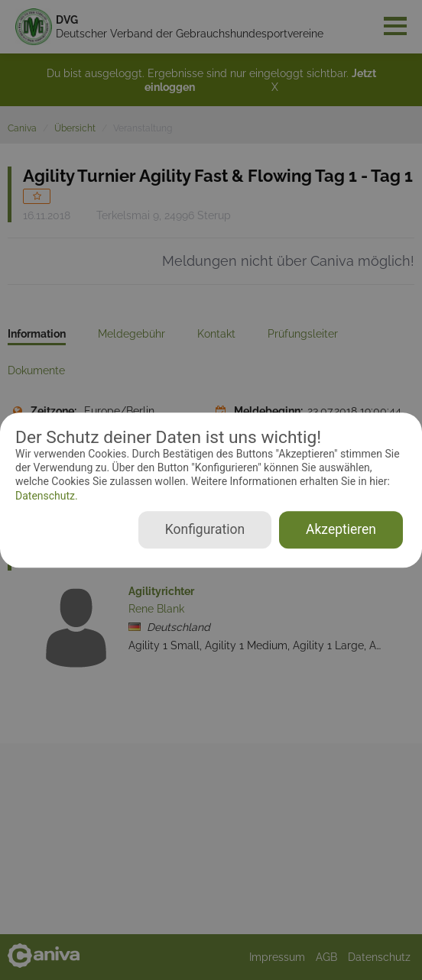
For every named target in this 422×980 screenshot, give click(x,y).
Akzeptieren (341, 529)
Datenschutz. (47, 496)
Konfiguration (205, 529)
